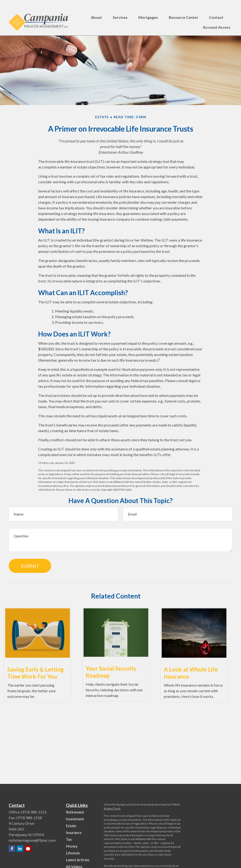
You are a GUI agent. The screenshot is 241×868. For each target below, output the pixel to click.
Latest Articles (78, 860)
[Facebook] (12, 849)
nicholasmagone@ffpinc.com (32, 840)
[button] (96, 8)
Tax (69, 839)
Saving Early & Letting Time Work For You (36, 673)
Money (72, 846)
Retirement (75, 812)
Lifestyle (73, 853)
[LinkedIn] (20, 849)
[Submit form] (30, 566)
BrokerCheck (112, 808)
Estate (71, 826)
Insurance (74, 832)
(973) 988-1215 (34, 812)
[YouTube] (28, 849)
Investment (75, 819)
